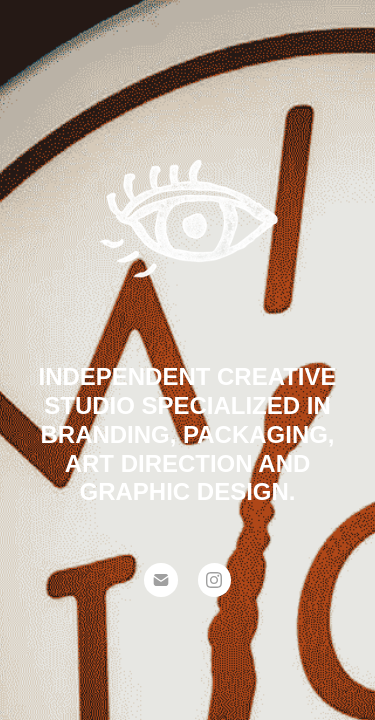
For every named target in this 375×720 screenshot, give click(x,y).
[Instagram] (215, 580)
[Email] (161, 580)
